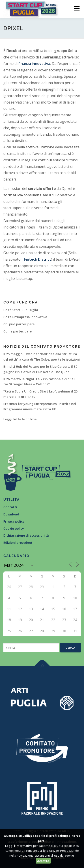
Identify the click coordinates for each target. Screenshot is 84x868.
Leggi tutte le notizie (20, 419)
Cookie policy (14, 528)
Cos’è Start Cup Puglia (21, 310)
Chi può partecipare (19, 324)
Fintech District (38, 259)
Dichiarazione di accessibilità (26, 535)
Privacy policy (14, 521)
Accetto (43, 861)
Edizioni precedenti (18, 543)
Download (11, 514)
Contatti (10, 507)
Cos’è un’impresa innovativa (25, 317)
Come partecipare (17, 331)
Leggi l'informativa (19, 846)
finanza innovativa (34, 64)
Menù (76, 8)
